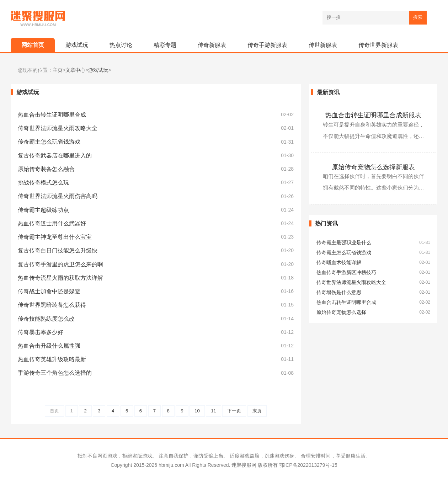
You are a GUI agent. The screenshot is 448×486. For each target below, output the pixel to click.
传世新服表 (323, 45)
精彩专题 (165, 45)
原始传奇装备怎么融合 (46, 169)
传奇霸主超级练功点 (43, 210)
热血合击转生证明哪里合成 (52, 115)
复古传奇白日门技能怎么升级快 (58, 250)
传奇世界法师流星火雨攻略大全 (58, 128)
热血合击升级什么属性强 (49, 346)
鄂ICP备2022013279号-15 (308, 465)
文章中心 (75, 70)
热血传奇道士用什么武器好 (52, 223)
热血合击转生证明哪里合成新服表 (373, 115)
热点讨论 (121, 45)
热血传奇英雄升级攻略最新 (52, 359)
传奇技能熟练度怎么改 (46, 319)
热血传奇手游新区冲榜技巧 (346, 273)
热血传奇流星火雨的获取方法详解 (60, 278)
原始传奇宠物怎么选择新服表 (373, 167)
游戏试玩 (77, 45)
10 (197, 411)
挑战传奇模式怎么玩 (43, 183)
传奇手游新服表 (267, 45)
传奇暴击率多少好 (41, 332)
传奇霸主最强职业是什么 (344, 243)
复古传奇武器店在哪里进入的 (55, 156)
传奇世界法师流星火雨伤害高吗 (58, 196)
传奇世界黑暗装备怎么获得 (52, 305)
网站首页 (33, 45)
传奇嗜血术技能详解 (339, 263)
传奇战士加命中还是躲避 (49, 291)
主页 (58, 70)
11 (213, 411)
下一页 (234, 411)
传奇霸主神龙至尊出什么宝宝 (55, 237)
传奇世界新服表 (378, 45)
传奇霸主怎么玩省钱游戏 (49, 142)
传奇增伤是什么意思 (339, 292)
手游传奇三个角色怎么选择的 (55, 373)
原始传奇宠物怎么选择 (341, 312)
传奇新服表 (212, 45)
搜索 (418, 17)
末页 (257, 411)
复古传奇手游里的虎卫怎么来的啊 (60, 264)
